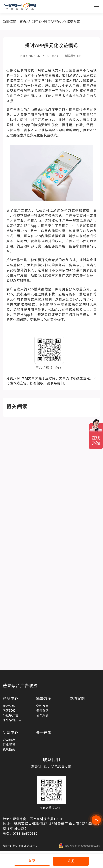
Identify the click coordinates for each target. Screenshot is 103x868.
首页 (23, 21)
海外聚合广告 (12, 720)
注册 (71, 861)
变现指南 (9, 749)
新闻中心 (35, 21)
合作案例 (42, 715)
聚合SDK (9, 706)
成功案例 (77, 698)
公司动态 (9, 740)
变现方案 (42, 706)
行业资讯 (9, 744)
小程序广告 (11, 715)
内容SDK (9, 710)
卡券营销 (42, 710)
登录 (32, 861)
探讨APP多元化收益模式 (62, 21)
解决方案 (44, 698)
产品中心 (10, 698)
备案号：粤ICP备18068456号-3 (20, 846)
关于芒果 (44, 732)
